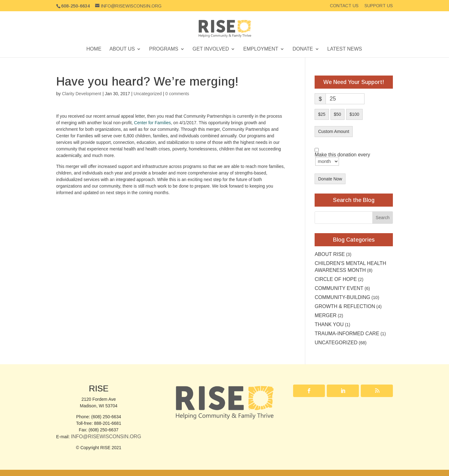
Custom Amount (334, 131)
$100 (354, 114)
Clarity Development (82, 94)
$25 (322, 114)
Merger (326, 315)
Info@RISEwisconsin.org (106, 437)
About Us (122, 49)
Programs (164, 49)
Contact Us (344, 6)
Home (94, 49)
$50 (338, 114)
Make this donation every (342, 159)
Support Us (379, 6)
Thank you (329, 324)
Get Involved (211, 49)
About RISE (330, 254)
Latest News (345, 49)
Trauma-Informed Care (347, 334)
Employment (261, 49)
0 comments (177, 94)
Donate (303, 49)
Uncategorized (148, 94)
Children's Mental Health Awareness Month (350, 267)
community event (339, 288)
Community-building (342, 297)
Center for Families (152, 123)
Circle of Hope (336, 279)
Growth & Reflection (345, 306)
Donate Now (330, 179)
